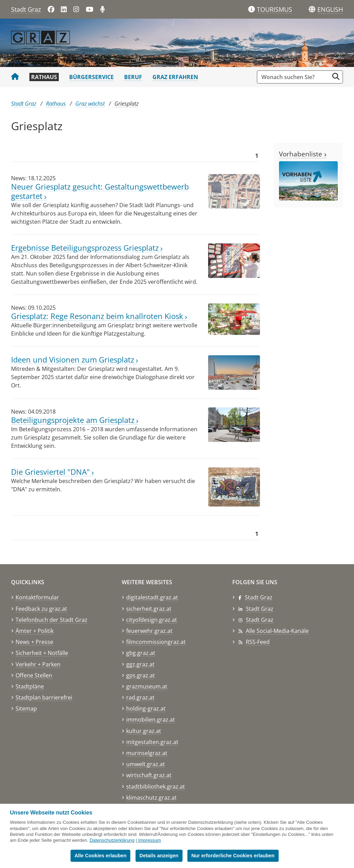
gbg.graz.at (141, 653)
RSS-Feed (258, 642)
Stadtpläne (30, 686)
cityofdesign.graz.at (152, 620)
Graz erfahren (175, 77)
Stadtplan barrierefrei (44, 697)
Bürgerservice (91, 77)
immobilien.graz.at (151, 720)
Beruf (133, 77)
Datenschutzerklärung (112, 840)
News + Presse (34, 642)
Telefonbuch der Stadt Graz (52, 620)
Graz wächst (90, 104)
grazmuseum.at (147, 686)
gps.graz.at (141, 675)
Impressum (150, 840)
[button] (330, 10)
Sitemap (26, 708)
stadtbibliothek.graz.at (156, 787)
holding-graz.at (146, 708)
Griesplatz (127, 104)
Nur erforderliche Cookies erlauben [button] (233, 856)
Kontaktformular (37, 597)
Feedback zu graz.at (41, 609)
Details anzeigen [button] (159, 856)
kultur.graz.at (144, 731)
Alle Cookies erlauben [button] (100, 856)
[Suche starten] (336, 76)
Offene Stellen (34, 675)
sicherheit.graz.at (149, 609)
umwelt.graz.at (146, 764)
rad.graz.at (140, 697)
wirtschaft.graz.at (149, 775)
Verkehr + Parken (38, 664)
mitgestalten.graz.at (152, 742)
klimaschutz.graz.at (151, 798)
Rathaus (44, 77)
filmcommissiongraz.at (156, 642)
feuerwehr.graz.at (149, 631)
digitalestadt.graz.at (152, 597)
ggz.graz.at (140, 664)
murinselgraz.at (147, 753)
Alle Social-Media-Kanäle (277, 631)
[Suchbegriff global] (295, 77)
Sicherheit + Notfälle (42, 653)
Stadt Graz (26, 9)
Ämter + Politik (35, 631)
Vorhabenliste (303, 154)
